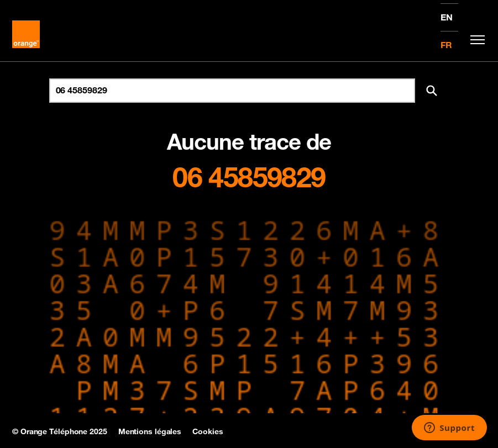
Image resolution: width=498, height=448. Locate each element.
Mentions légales (150, 431)
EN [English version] (447, 17)
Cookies (208, 431)
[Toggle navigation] (475, 40)
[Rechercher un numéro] (232, 91)
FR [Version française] (446, 45)
